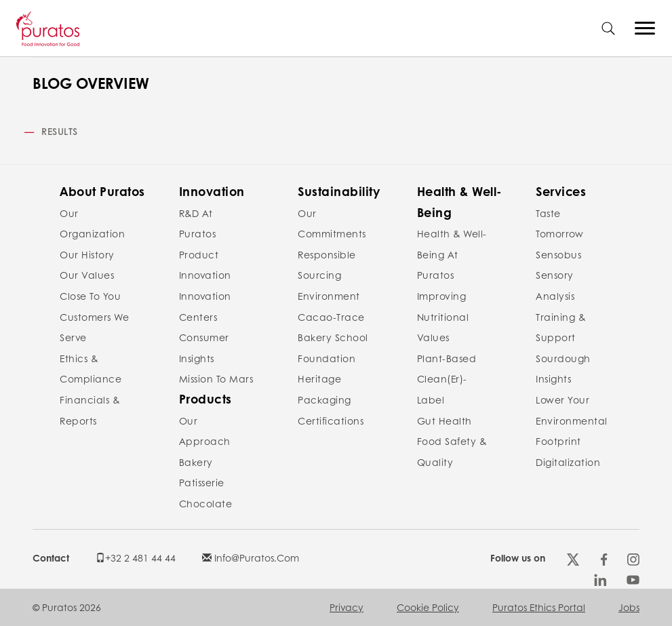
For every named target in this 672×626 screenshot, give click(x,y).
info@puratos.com (251, 557)
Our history (87, 254)
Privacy (347, 607)
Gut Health (444, 420)
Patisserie (202, 482)
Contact (51, 557)
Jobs (629, 607)
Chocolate (206, 503)
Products (205, 399)
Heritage (319, 378)
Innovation (212, 191)
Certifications (331, 420)
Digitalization (568, 462)
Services (561, 191)
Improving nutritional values (443, 316)
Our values (87, 275)
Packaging (324, 399)
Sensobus (558, 254)
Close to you (90, 296)
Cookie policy (428, 607)
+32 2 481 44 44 (136, 557)
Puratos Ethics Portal (539, 607)
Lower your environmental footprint (572, 420)
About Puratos (102, 191)
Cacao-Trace (331, 317)
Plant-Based (447, 358)
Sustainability (339, 191)
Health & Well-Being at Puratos (452, 254)
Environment (329, 296)
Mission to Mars (216, 378)
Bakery (196, 462)
